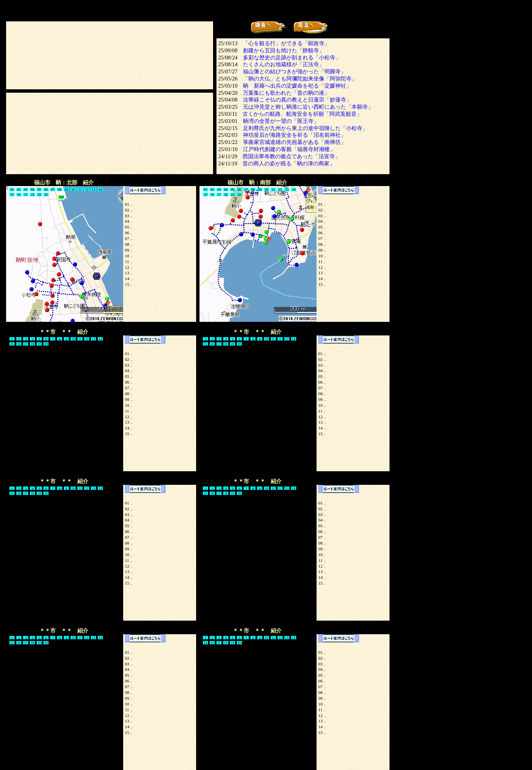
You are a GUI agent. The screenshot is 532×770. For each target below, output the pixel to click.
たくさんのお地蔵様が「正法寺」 (284, 64)
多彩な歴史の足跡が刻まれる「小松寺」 (292, 58)
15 (12, 195)
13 (94, 190)
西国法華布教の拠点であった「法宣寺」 (291, 156)
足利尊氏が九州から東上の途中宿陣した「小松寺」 (305, 128)
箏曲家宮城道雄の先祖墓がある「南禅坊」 (294, 142)
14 (100, 190)
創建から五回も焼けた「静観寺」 (284, 50)
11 (80, 190)
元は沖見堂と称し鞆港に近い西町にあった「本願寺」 (308, 107)
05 (233, 190)
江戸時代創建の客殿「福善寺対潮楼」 (289, 149)
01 (206, 190)
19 (39, 195)
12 (87, 190)
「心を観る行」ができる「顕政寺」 (286, 43)
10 (73, 190)
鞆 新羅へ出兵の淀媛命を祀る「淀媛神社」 (297, 86)
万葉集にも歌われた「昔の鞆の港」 (286, 93)
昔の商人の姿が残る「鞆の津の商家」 (289, 163)
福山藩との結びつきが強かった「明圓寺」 (294, 71)
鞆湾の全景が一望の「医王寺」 (281, 121)
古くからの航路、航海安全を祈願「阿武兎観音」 (302, 114)
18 (33, 195)
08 (60, 190)
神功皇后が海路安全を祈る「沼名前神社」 (294, 135)
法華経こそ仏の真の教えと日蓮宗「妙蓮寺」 (297, 100)
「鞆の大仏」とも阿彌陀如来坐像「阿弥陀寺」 (300, 79)
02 (19, 190)
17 (26, 195)
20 (46, 195)
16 (19, 195)
